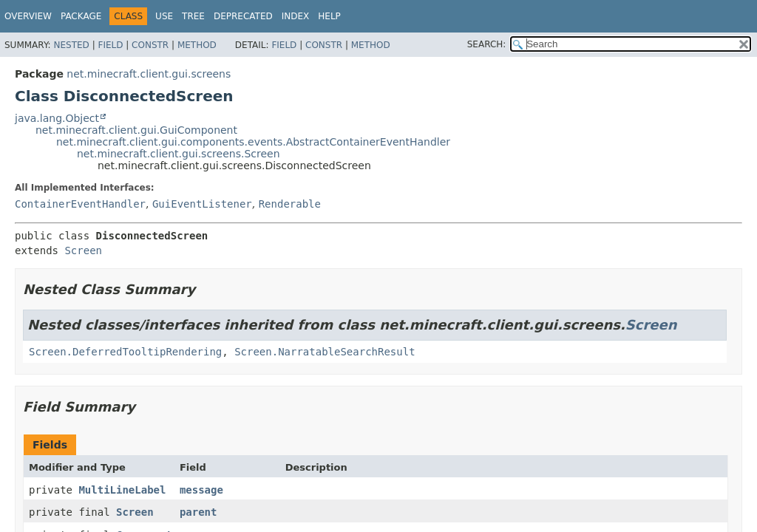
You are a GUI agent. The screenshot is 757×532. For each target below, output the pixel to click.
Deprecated (243, 16)
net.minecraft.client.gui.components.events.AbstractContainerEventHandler (253, 142)
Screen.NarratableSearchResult (325, 352)
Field (110, 45)
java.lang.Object (57, 118)
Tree (193, 16)
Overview (28, 16)
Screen (83, 250)
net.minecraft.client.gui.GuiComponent (136, 130)
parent (198, 512)
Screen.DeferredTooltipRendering (125, 352)
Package (81, 16)
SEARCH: (487, 44)
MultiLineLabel (122, 490)
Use (164, 16)
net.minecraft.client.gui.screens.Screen (179, 154)
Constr (150, 45)
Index (296, 16)
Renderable (290, 204)
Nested (71, 45)
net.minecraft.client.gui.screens (149, 74)
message (201, 490)
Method (197, 45)
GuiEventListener (202, 204)
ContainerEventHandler (80, 204)
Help (329, 16)
